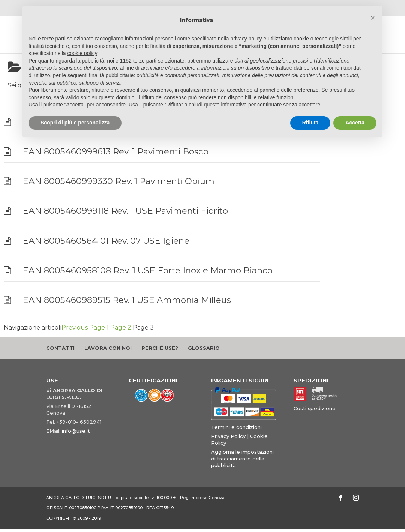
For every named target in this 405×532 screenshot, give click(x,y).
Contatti (60, 348)
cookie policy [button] (82, 53)
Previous (75, 327)
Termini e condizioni (236, 427)
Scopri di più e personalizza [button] (75, 123)
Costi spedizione (315, 408)
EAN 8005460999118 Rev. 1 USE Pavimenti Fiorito (125, 211)
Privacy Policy (228, 436)
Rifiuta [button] (310, 123)
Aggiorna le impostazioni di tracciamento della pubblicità (242, 459)
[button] (373, 18)
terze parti (145, 61)
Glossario (204, 348)
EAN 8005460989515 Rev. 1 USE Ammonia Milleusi (128, 300)
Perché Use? (160, 348)
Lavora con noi (108, 348)
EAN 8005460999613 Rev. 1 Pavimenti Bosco (115, 151)
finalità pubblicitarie (111, 75)
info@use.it (76, 431)
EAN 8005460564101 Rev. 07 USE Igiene (106, 241)
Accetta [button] (355, 123)
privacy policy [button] (246, 39)
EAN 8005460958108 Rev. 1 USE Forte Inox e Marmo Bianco (148, 270)
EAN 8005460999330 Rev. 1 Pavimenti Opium (118, 181)
